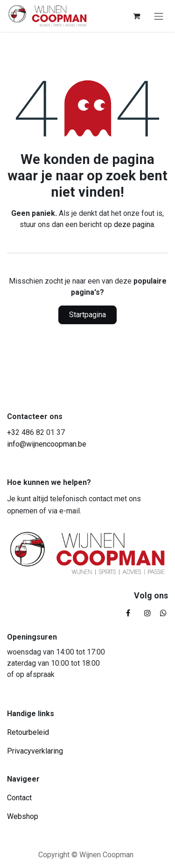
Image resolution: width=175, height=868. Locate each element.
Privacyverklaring (35, 751)
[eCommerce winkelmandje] (136, 16)
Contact (19, 798)
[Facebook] (128, 613)
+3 (11, 432)
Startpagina (87, 315)
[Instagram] (147, 613)
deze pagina (134, 224)
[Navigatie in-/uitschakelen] (159, 16)
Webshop (23, 816)
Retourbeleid (28, 732)
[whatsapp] (163, 613)
